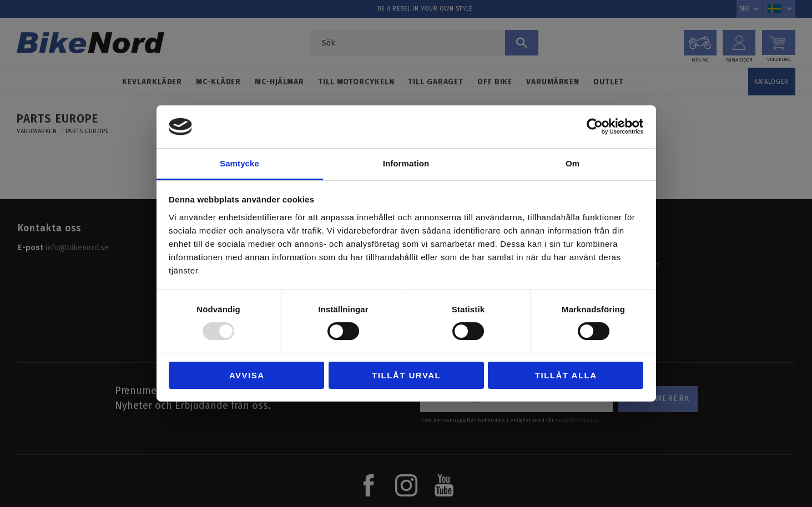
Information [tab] (406, 163)
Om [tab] (573, 163)
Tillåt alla (566, 375)
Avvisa (247, 375)
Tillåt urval (406, 375)
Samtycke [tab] (239, 163)
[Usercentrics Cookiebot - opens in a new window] (595, 126)
